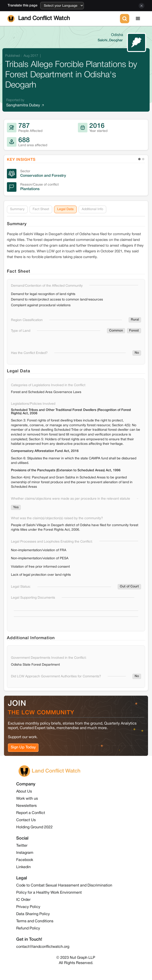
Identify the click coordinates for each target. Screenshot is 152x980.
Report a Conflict (31, 813)
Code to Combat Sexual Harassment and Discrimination (64, 886)
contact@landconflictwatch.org (43, 947)
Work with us (27, 799)
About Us (24, 792)
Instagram (25, 853)
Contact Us (26, 820)
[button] (138, 19)
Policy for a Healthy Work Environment (49, 893)
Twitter (22, 846)
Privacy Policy (28, 907)
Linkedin (23, 867)
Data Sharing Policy (33, 914)
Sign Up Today (23, 747)
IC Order (23, 900)
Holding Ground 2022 (34, 827)
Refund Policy (28, 928)
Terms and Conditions (35, 921)
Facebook (25, 860)
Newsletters (26, 806)
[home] (63, 19)
